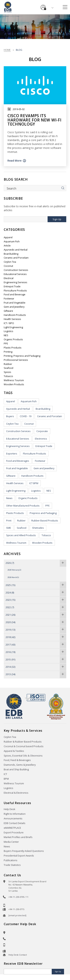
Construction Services (16, 270)
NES (6, 335)
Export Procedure (14, 833)
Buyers (10, 416)
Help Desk (9, 809)
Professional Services (16, 360)
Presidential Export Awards (19, 856)
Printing (8, 352)
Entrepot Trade (12, 286)
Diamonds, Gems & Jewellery (20, 765)
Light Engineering (13, 327)
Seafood (8, 368)
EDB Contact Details (15, 823)
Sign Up (57, 219)
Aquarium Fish (12, 242)
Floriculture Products (15, 291)
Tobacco (8, 376)
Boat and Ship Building (16, 769)
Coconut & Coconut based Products (24, 746)
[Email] (28, 972)
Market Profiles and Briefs (18, 837)
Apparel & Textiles (14, 751)
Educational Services (15, 274)
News (9, 498)
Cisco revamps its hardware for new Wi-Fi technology (34, 120)
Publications (11, 860)
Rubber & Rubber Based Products (23, 742)
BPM (6, 779)
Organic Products (13, 339)
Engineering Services (15, 282)
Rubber (8, 364)
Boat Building (11, 254)
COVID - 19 (26, 416)
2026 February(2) (14, 570)
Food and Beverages (18, 461)
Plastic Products (13, 348)
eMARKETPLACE (12, 828)
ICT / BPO (9, 323)
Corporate (42, 431)
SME (9, 528)
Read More (14, 161)
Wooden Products (14, 384)
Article (7, 246)
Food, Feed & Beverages (17, 760)
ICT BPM (34, 483)
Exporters (12, 454)
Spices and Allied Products (21, 535)
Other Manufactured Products (23, 506)
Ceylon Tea (10, 262)
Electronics (41, 439)
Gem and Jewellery (14, 307)
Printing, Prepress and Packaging (22, 356)
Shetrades (38, 528)
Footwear (9, 299)
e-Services (43, 6)
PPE (6, 344)
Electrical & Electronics (16, 793)
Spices (7, 372)
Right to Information (15, 814)
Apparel (8, 237)
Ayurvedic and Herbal (16, 250)
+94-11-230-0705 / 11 (18, 897)
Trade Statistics (12, 865)
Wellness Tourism (14, 380)
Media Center (11, 842)
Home (7, 50)
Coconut (8, 266)
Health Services (12, 319)
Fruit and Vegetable (15, 303)
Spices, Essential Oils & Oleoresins (23, 756)
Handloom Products (15, 315)
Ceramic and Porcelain (16, 258)
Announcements (13, 819)
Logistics (8, 331)
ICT (5, 774)
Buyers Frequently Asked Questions (24, 851)
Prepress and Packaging (43, 513)
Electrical (9, 278)
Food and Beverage (15, 294)
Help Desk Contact (18, 955)
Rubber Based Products (45, 521)
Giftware (8, 311)
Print (9, 521)
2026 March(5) (13, 577)
